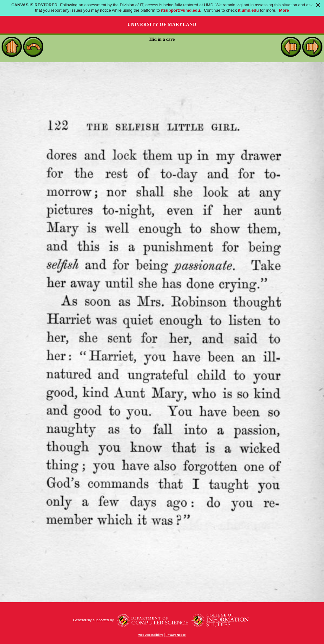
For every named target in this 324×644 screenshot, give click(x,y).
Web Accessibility (151, 635)
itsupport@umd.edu (181, 10)
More (284, 10)
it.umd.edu (248, 10)
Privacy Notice (176, 635)
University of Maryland (162, 24)
